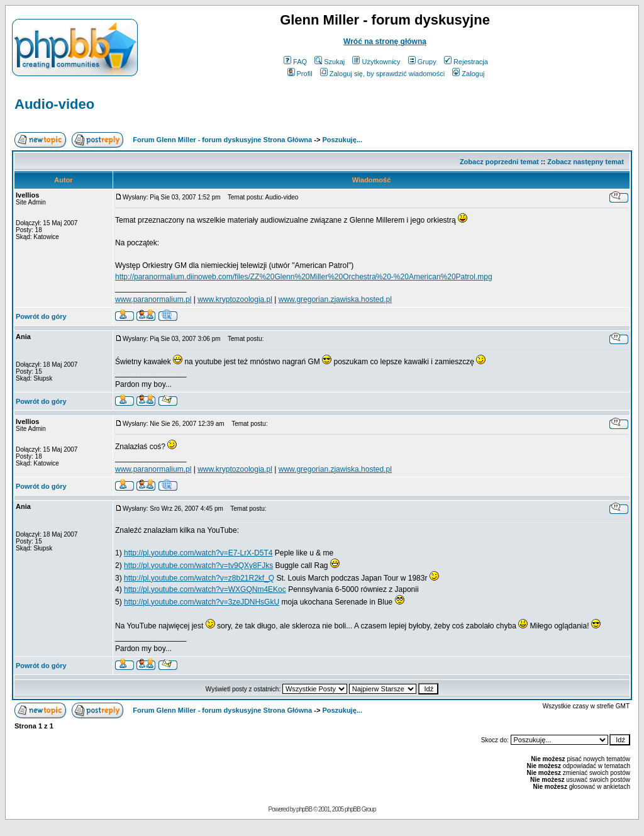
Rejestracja (466, 62)
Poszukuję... (342, 140)
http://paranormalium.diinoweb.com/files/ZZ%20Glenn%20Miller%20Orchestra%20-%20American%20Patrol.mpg (304, 277)
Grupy (422, 62)
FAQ (295, 62)
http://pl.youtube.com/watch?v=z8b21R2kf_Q (199, 578)
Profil (300, 74)
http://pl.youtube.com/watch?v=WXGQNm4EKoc (205, 589)
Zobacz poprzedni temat (499, 162)
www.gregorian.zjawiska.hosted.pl (335, 299)
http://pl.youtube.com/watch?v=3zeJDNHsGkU (202, 602)
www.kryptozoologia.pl (235, 299)
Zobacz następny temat (586, 162)
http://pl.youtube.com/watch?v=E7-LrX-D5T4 (198, 553)
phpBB (304, 809)
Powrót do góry (41, 316)
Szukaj (330, 62)
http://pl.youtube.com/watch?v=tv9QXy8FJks (198, 566)
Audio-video (54, 104)
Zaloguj (468, 74)
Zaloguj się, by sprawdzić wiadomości (382, 74)
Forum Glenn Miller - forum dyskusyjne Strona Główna (222, 140)
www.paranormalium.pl (153, 299)
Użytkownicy (376, 62)
